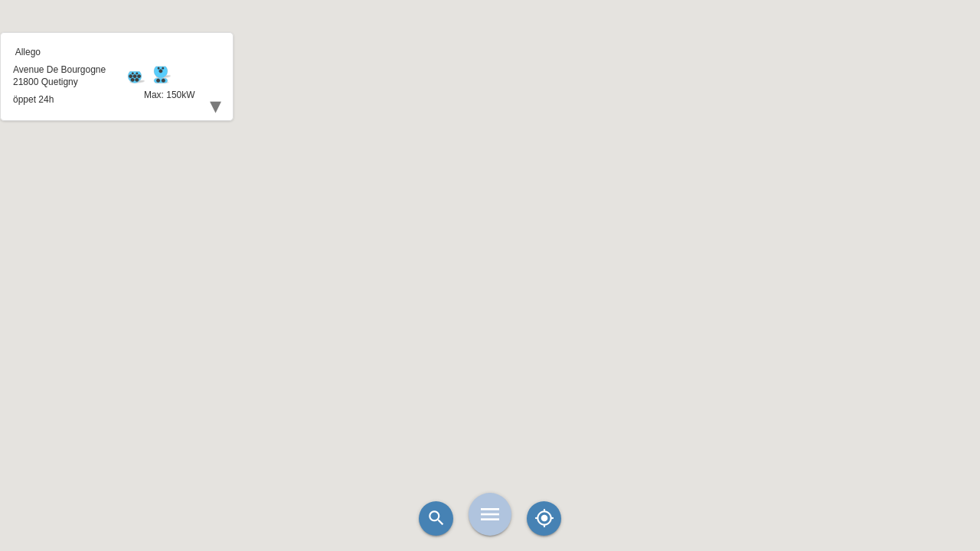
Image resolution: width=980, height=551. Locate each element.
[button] (490, 237)
